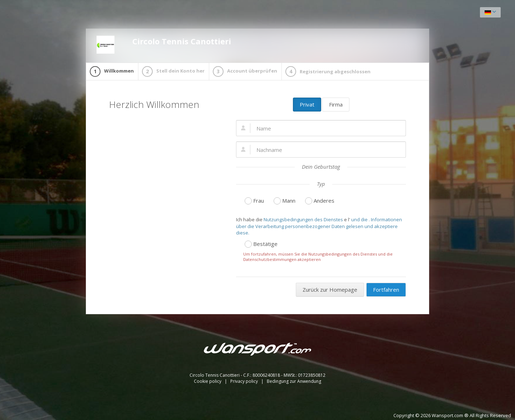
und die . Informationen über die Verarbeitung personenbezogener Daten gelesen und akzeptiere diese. (319, 226)
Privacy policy (245, 381)
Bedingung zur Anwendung (294, 381)
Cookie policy (208, 381)
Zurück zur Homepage (330, 290)
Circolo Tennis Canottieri (164, 45)
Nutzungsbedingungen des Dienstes (303, 219)
